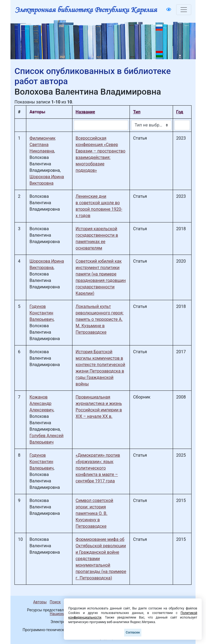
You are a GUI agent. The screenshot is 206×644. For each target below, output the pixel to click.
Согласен (133, 632)
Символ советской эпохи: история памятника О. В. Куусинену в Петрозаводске (94, 513)
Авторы (40, 602)
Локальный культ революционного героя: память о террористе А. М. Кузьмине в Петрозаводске (100, 319)
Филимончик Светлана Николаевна (43, 145)
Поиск (55, 602)
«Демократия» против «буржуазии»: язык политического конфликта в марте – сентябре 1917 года (98, 468)
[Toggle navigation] (184, 10)
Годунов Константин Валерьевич (42, 313)
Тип (137, 112)
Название (85, 112)
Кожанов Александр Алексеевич (41, 403)
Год (180, 112)
